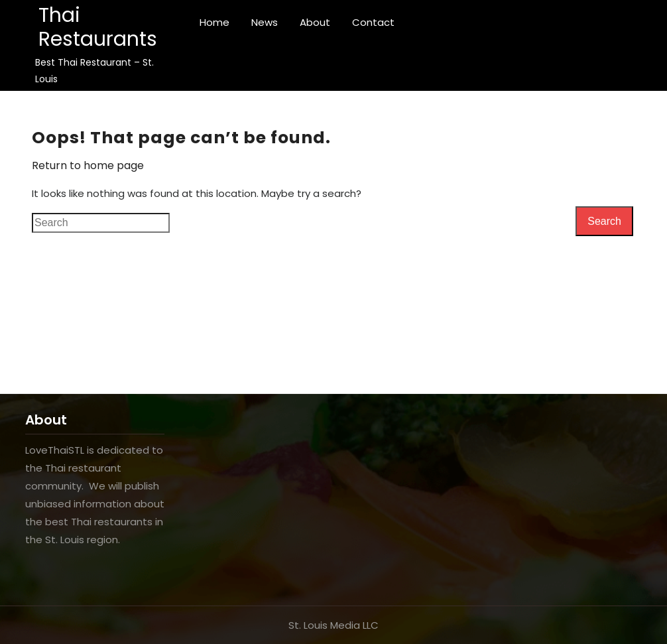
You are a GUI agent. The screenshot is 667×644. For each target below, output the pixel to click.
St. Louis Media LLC (333, 625)
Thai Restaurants (98, 27)
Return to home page (88, 165)
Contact (373, 22)
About (315, 22)
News (265, 22)
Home (214, 22)
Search (604, 221)
